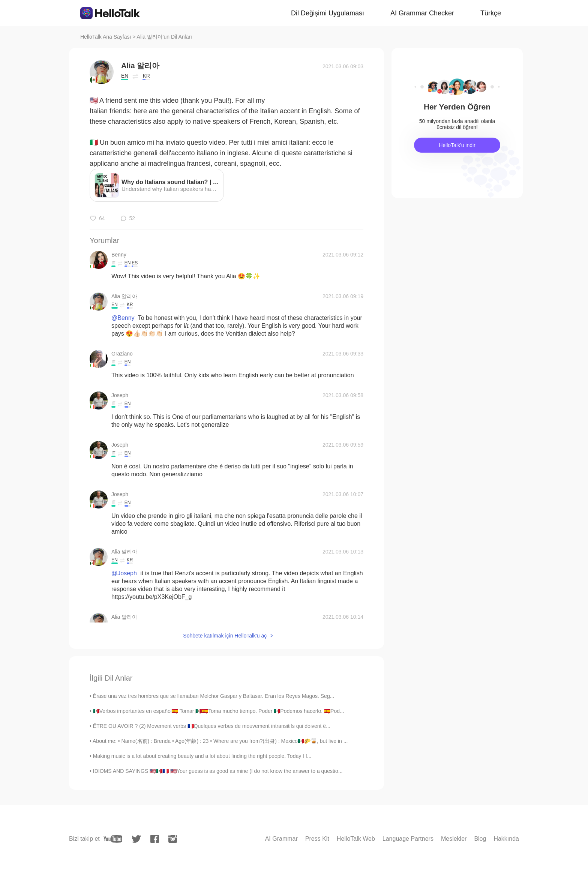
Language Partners (408, 839)
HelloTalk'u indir (457, 145)
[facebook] (155, 839)
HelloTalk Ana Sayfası (106, 37)
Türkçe (491, 13)
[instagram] (173, 839)
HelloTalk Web (356, 839)
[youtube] (113, 839)
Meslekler (454, 839)
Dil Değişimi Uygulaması (328, 13)
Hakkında (506, 839)
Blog (480, 839)
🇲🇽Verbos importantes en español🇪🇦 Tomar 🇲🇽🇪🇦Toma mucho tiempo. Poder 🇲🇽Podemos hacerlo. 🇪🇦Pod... (219, 711)
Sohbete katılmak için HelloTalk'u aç (225, 636)
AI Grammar (281, 839)
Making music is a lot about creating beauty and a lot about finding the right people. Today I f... (202, 756)
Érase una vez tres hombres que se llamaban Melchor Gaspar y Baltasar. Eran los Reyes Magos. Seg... (214, 696)
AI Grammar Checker (422, 13)
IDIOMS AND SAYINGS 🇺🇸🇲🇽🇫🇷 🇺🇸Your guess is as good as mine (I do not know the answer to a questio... (218, 771)
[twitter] (136, 839)
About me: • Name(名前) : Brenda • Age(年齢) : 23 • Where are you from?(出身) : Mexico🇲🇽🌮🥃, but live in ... (220, 741)
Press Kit (317, 839)
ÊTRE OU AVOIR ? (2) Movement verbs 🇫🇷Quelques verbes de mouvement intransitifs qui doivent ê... (212, 726)
